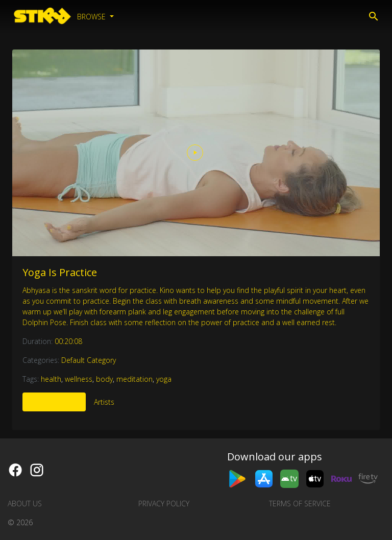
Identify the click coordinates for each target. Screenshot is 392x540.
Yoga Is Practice (60, 272)
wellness (79, 379)
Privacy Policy (164, 504)
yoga (164, 379)
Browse (92, 17)
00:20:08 (68, 341)
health (51, 379)
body (104, 379)
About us (25, 504)
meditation (134, 379)
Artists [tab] (104, 402)
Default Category (89, 360)
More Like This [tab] (54, 402)
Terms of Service (300, 504)
